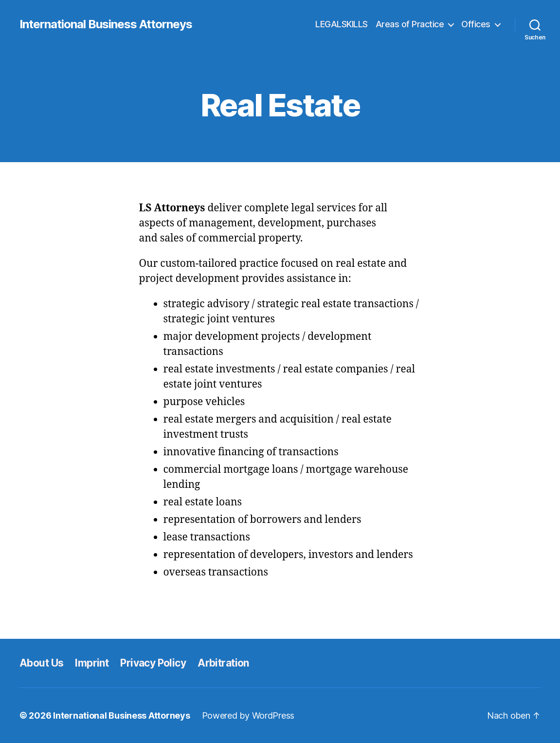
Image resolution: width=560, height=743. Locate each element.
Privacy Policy (153, 663)
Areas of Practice (410, 24)
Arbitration (223, 663)
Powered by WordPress (248, 715)
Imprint (92, 663)
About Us (41, 663)
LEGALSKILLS (342, 24)
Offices (476, 24)
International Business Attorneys (106, 24)
